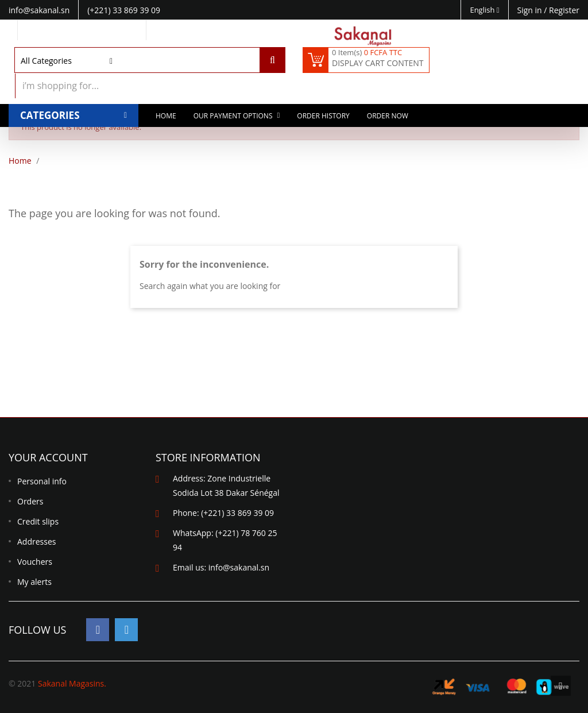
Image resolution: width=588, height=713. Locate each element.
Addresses (36, 542)
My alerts (34, 582)
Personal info (42, 481)
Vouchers (35, 562)
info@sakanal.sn (239, 567)
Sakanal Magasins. (72, 683)
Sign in (531, 10)
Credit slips (38, 521)
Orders (30, 501)
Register (564, 10)
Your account (48, 457)
